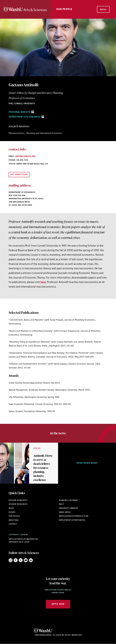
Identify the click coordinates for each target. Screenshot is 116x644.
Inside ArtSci (65, 512)
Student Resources (18, 504)
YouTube (26, 560)
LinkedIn (31, 560)
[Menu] (103, 9)
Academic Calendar (68, 500)
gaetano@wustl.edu (26, 156)
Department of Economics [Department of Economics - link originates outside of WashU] (26, 117)
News (11, 508)
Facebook (16, 560)
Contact (13, 524)
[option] (29, 463)
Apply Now (58, 604)
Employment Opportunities (72, 520)
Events (12, 512)
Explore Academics (18, 500)
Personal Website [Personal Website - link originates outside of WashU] (21, 112)
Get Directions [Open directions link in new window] (19, 175)
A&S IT (61, 504)
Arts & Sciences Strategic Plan (74, 516)
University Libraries (68, 508)
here (43, 282)
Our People (64, 9)
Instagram (11, 560)
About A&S (13, 520)
